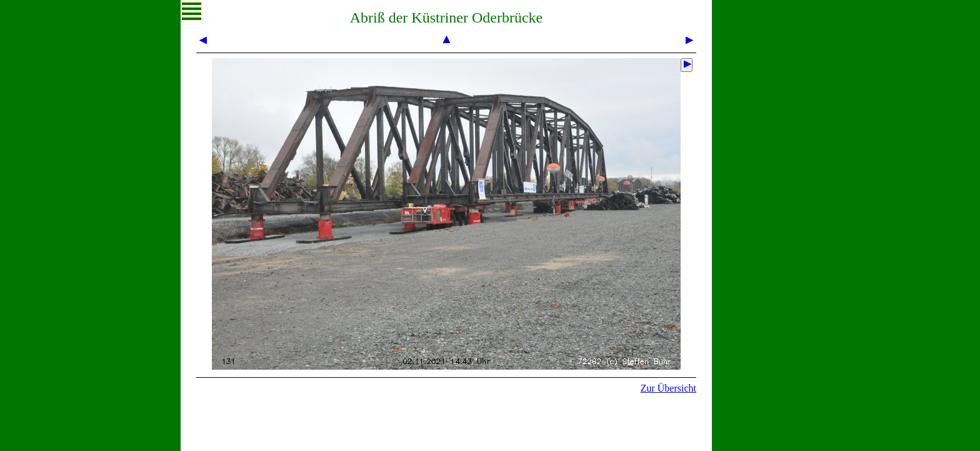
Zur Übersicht (668, 388)
